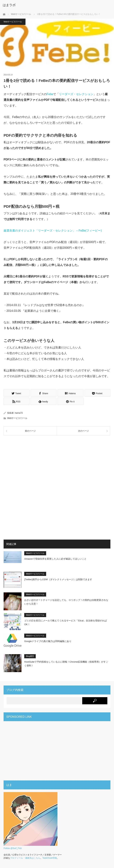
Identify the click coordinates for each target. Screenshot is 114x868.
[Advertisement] (57, 463)
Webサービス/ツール (13, 22)
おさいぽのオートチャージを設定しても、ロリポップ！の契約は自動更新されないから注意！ (66, 601)
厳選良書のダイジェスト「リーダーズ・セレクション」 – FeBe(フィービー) (53, 231)
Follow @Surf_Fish (13, 848)
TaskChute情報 (50, 857)
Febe (50, 94)
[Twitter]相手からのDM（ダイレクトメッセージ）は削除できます (58, 579)
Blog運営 (30, 656)
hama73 (19, 412)
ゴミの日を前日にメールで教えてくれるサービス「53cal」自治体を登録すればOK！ (66, 622)
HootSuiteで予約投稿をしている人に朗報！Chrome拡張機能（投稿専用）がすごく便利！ (66, 663)
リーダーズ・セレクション (76, 94)
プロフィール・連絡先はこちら (25, 857)
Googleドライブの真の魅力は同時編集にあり (48, 641)
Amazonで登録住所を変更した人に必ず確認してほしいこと (55, 558)
